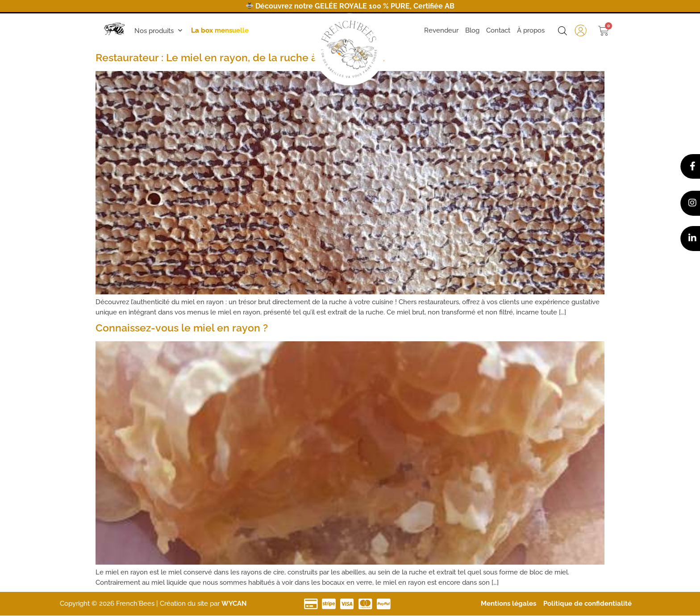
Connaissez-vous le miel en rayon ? (182, 328)
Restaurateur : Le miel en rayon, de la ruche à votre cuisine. (240, 57)
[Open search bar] (562, 31)
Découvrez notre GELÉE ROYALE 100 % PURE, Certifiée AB (350, 6)
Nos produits (158, 31)
